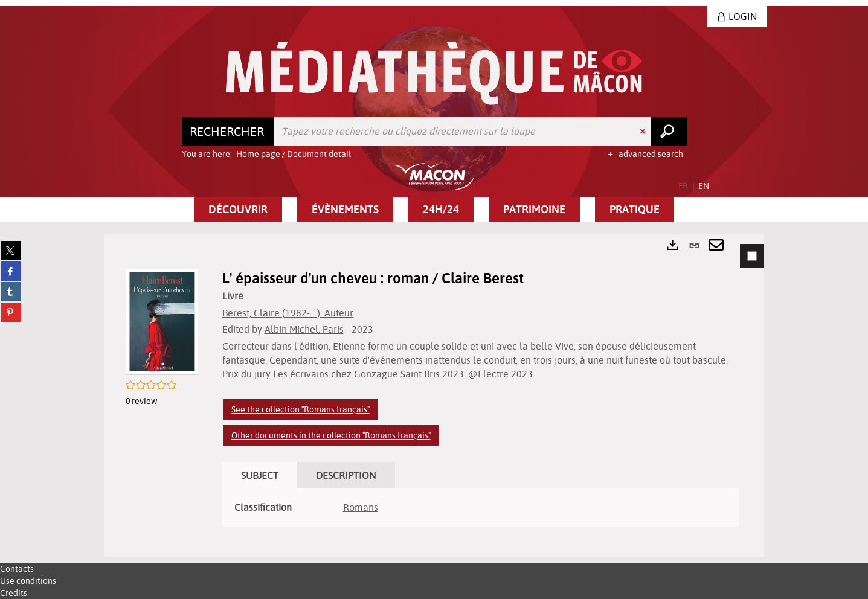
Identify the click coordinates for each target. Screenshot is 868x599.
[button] (238, 210)
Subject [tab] (260, 475)
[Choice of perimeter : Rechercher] (228, 131)
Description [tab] (346, 475)
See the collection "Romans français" (301, 409)
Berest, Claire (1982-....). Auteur (288, 313)
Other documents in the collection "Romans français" (331, 435)
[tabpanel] (434, 396)
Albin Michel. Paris (304, 329)
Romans (361, 507)
